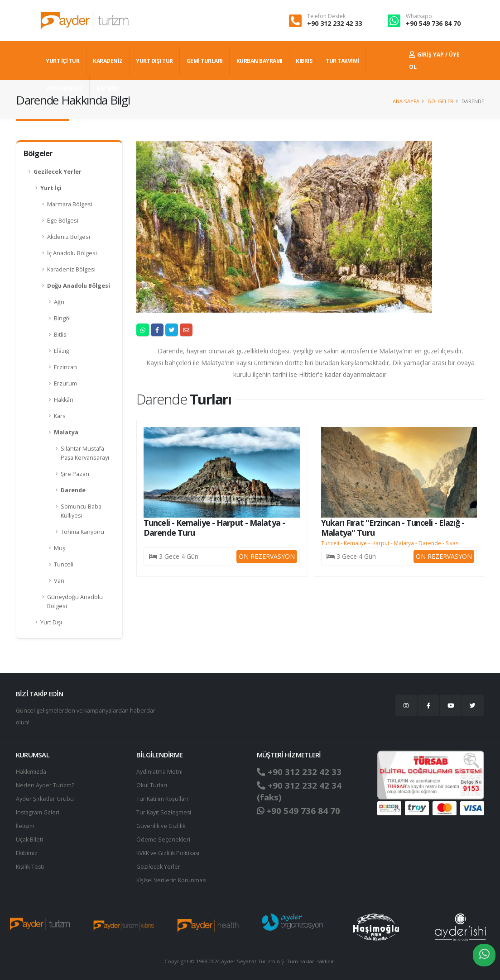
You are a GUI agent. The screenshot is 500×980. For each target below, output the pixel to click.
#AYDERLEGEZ (64, 88)
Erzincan (65, 367)
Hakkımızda (31, 772)
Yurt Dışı (51, 622)
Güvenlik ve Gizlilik (161, 826)
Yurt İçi (51, 188)
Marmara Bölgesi (70, 204)
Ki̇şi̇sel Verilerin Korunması (172, 880)
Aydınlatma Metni (159, 772)
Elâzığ (62, 351)
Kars (60, 416)
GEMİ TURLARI (205, 61)
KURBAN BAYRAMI (260, 61)
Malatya (66, 432)
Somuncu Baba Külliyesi (81, 511)
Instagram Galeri (38, 812)
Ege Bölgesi (63, 221)
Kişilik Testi (30, 867)
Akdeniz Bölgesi (69, 237)
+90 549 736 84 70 (433, 23)
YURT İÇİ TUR (62, 61)
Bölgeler (440, 101)
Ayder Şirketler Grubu (45, 799)
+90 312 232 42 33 (334, 23)
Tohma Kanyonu (82, 532)
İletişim (25, 826)
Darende (73, 490)
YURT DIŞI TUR (154, 61)
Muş (60, 548)
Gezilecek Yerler (58, 172)
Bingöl (62, 318)
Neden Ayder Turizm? (45, 785)
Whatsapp (419, 16)
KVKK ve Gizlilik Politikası (168, 853)
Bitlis (60, 335)
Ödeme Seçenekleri (163, 840)
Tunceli (64, 564)
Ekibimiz (27, 853)
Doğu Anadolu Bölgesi (79, 286)
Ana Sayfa (406, 101)
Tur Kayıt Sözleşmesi (164, 812)
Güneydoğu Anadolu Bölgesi (75, 602)
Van (59, 581)
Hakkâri (64, 400)
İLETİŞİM (107, 88)
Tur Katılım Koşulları (162, 799)
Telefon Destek (326, 16)
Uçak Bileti (29, 840)
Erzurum (65, 383)
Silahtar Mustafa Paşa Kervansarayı (85, 453)
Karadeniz (108, 61)
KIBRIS (304, 61)
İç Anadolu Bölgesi (72, 253)
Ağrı (59, 302)
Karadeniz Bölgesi (71, 269)
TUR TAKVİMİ (342, 61)
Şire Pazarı (75, 474)
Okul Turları (152, 785)
